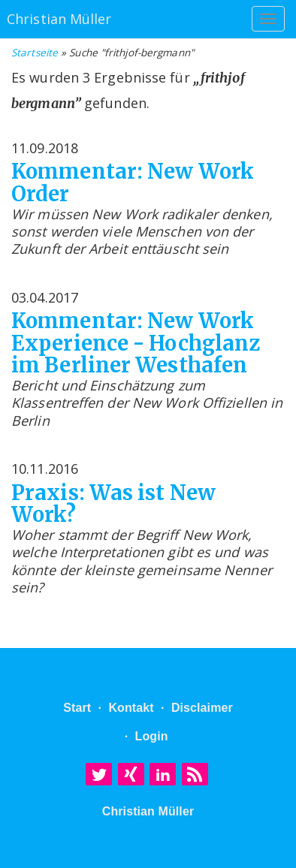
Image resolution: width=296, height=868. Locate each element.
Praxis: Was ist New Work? (113, 504)
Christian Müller (148, 811)
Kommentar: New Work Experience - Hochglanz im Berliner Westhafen (136, 344)
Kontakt (131, 708)
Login (152, 736)
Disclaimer (202, 708)
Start (77, 708)
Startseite (35, 53)
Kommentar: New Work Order (133, 183)
